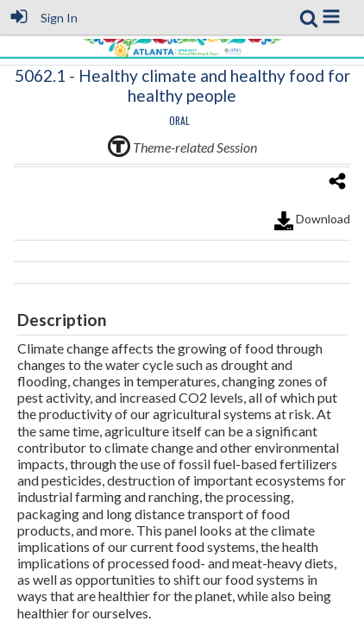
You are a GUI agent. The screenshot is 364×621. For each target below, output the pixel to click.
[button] (331, 16)
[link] (309, 18)
